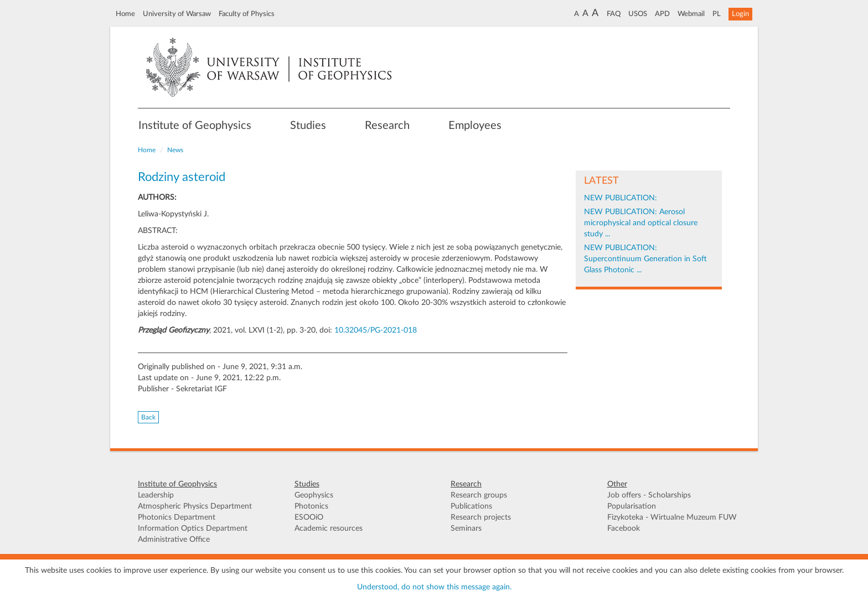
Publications (471, 506)
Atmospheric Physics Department (195, 506)
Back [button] (148, 417)
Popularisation (632, 506)
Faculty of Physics (247, 14)
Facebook (624, 529)
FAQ (614, 14)
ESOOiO (309, 517)
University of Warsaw (177, 14)
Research (387, 126)
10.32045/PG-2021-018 (376, 330)
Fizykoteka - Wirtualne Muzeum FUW (672, 517)
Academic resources (329, 529)
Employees (475, 126)
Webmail (691, 14)
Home (125, 14)
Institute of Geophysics (195, 126)
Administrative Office (174, 540)
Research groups (479, 495)
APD (662, 14)
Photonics (311, 506)
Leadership (156, 495)
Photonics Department (177, 517)
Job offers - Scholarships (649, 495)
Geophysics (314, 495)
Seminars (466, 529)
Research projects (481, 517)
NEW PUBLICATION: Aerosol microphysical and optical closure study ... (641, 223)
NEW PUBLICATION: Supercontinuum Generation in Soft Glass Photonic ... (645, 259)
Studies (308, 126)
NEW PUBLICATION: (621, 198)
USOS (638, 14)
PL (717, 14)
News (175, 150)
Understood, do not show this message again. (434, 587)
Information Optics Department (193, 529)
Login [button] (740, 14)
